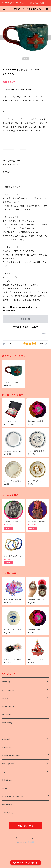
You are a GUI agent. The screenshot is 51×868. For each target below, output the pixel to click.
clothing (6, 682)
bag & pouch (8, 706)
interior (6, 698)
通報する (45, 333)
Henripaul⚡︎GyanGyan (13, 796)
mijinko (6, 772)
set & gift (7, 714)
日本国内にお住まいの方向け (26, 327)
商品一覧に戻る (26, 826)
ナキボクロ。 (8, 813)
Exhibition (7, 780)
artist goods (8, 764)
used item (7, 747)
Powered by (26, 842)
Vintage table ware (11, 755)
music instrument (10, 731)
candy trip (7, 805)
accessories (8, 690)
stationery (7, 723)
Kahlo (5, 788)
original (6, 739)
